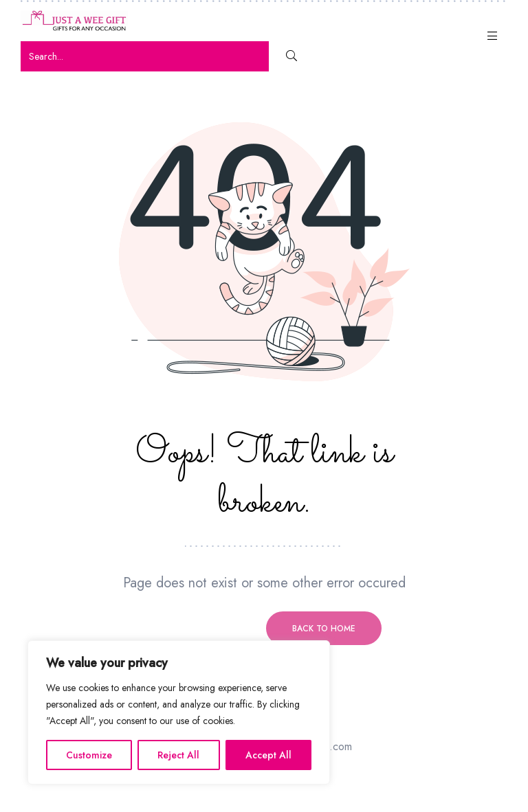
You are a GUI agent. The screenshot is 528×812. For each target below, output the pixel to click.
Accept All (268, 755)
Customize (89, 755)
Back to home (324, 629)
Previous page (204, 629)
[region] (179, 712)
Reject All (178, 755)
